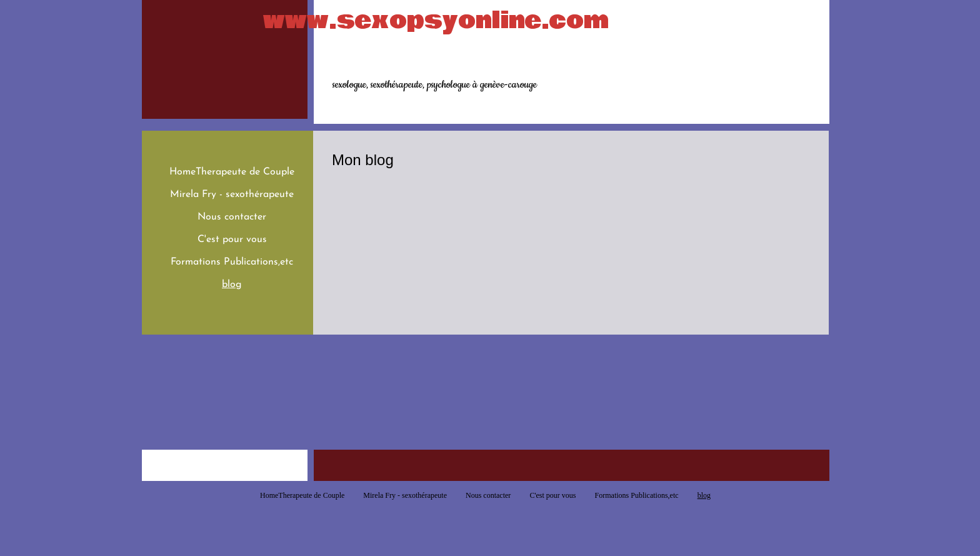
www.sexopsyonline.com (436, 21)
